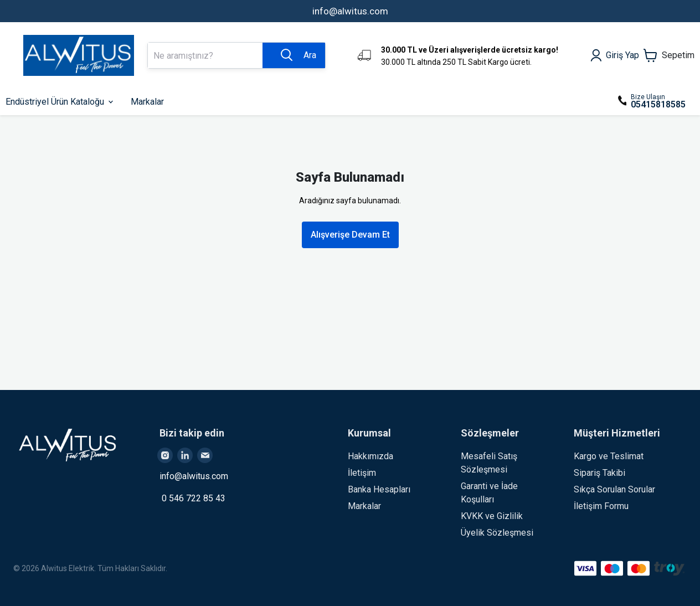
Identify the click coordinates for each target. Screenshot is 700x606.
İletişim (362, 473)
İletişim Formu (601, 506)
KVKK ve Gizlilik (492, 516)
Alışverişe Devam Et (350, 235)
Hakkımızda (370, 456)
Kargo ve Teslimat (609, 456)
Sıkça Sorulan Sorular (614, 489)
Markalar (364, 506)
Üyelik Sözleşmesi (497, 533)
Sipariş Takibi (599, 473)
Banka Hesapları (379, 489)
